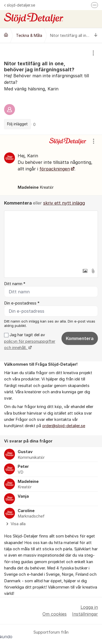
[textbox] (51, 238)
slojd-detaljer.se (20, 5)
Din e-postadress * (22, 303)
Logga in (89, 607)
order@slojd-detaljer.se (64, 426)
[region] (51, 89)
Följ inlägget (17, 124)
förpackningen (55, 169)
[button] (85, 271)
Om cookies (55, 614)
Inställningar (85, 614)
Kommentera (80, 338)
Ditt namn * (15, 284)
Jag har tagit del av (30, 341)
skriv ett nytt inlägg (64, 203)
